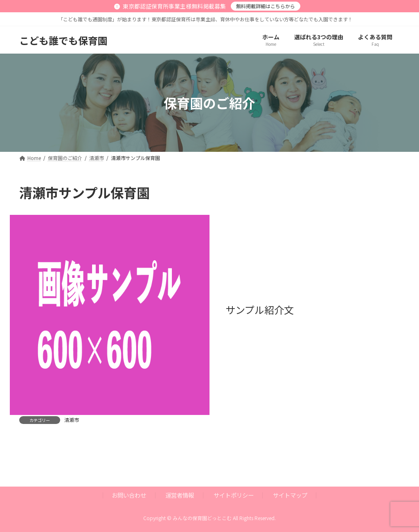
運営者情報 (180, 495)
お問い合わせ (129, 495)
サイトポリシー (234, 495)
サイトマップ (290, 495)
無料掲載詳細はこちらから (266, 6)
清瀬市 (72, 420)
